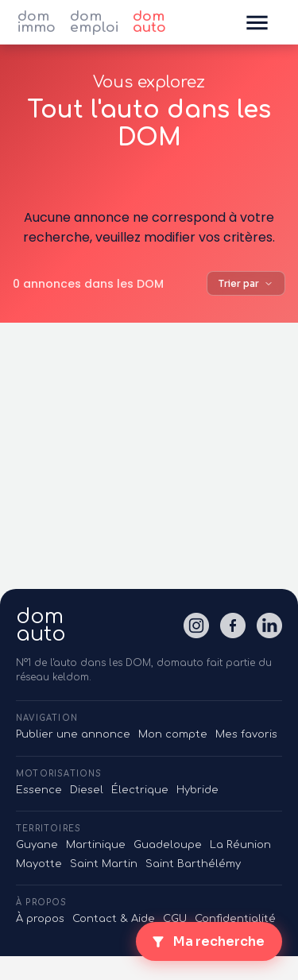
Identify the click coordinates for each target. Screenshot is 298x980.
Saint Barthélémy (193, 864)
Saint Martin (104, 864)
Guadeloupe (168, 845)
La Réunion (240, 845)
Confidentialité (235, 919)
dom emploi (94, 22)
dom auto (149, 22)
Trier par (246, 283)
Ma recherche (207, 941)
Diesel (87, 790)
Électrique (140, 790)
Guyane (37, 845)
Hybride (197, 790)
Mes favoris (246, 734)
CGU (175, 919)
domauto (41, 626)
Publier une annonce (73, 734)
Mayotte (39, 864)
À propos (40, 919)
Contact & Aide (114, 919)
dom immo (37, 22)
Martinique (96, 845)
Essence (39, 790)
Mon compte (173, 734)
